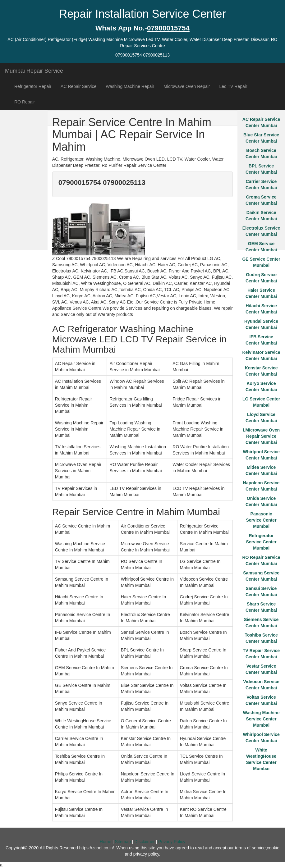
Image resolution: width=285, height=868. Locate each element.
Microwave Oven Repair (187, 86)
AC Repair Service (78, 86)
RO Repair (25, 102)
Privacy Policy (172, 842)
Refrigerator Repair (33, 86)
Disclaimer (144, 842)
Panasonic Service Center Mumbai (261, 520)
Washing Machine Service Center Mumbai (261, 719)
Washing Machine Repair (130, 86)
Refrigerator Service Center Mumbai (261, 542)
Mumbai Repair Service (34, 71)
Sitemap (123, 842)
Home (106, 842)
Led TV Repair (233, 86)
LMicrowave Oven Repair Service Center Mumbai (261, 436)
